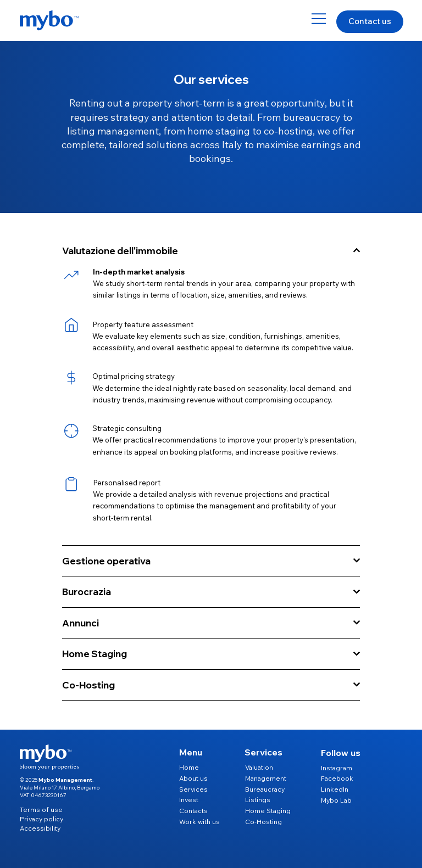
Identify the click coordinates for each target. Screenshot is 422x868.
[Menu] (319, 19)
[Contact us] (370, 22)
